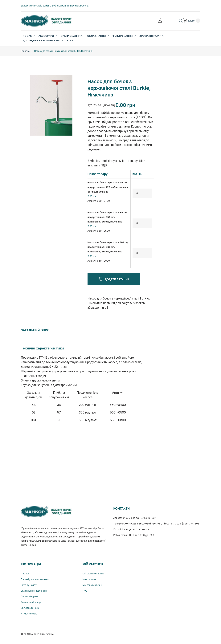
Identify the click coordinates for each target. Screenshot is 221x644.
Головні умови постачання (35, 579)
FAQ (85, 591)
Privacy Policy (29, 585)
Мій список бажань (92, 585)
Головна (25, 51)
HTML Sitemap (29, 614)
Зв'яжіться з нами (30, 608)
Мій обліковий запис (93, 574)
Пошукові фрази (30, 596)
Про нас (25, 574)
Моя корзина (89, 579)
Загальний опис (35, 330)
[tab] (35, 330)
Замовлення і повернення (35, 591)
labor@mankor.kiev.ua (136, 529)
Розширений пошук (31, 602)
